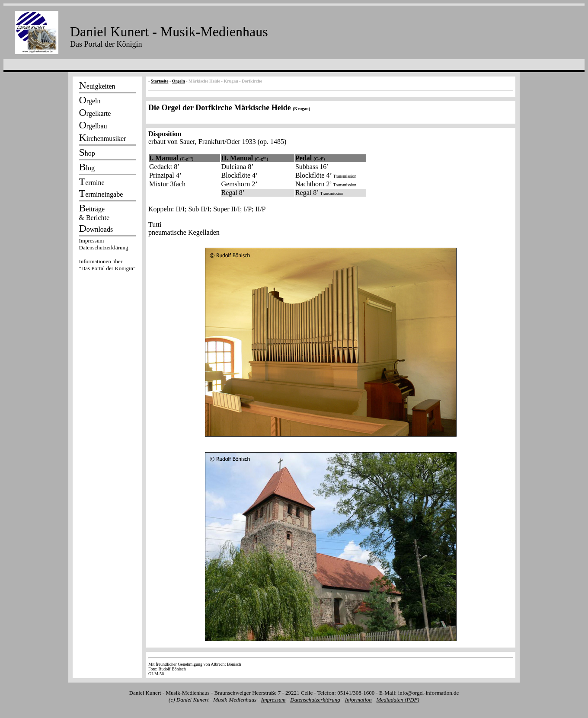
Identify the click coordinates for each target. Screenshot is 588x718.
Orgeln (179, 81)
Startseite (160, 81)
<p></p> (107, 256)
